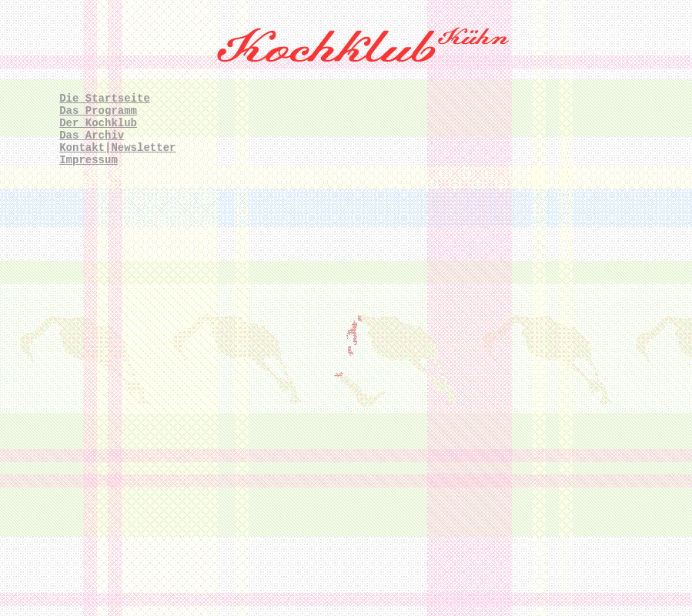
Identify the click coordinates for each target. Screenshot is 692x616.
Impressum (89, 160)
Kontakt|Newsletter (117, 148)
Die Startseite (105, 99)
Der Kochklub (98, 123)
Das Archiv (92, 136)
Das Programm (98, 111)
